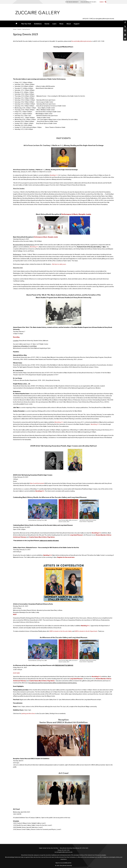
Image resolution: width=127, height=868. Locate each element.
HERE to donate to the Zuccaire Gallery (61, 631)
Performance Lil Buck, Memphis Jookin (76, 214)
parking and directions (28, 713)
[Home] (16, 24)
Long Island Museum (76, 535)
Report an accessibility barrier (63, 863)
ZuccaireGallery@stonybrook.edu (81, 41)
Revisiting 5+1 (59, 422)
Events (47, 24)
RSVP (15, 614)
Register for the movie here (66, 557)
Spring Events (26, 29)
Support (77, 24)
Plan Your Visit (26, 24)
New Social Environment (37, 483)
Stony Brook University (66, 866)
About (69, 24)
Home (15, 29)
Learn (54, 24)
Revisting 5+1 (40, 491)
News (61, 24)
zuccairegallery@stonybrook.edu (63, 852)
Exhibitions (38, 24)
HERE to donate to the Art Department (86, 631)
